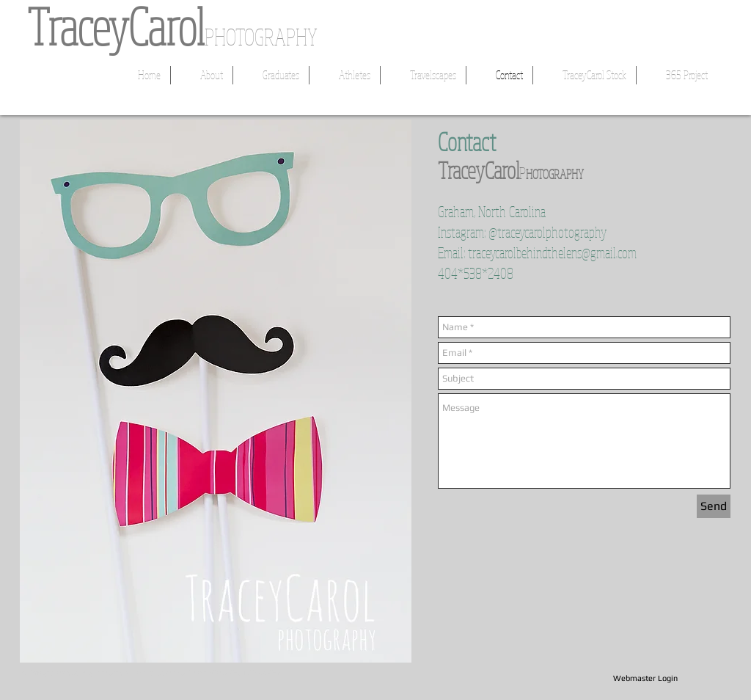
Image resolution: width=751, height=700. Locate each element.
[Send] (714, 506)
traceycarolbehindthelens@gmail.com (552, 253)
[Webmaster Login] (645, 679)
